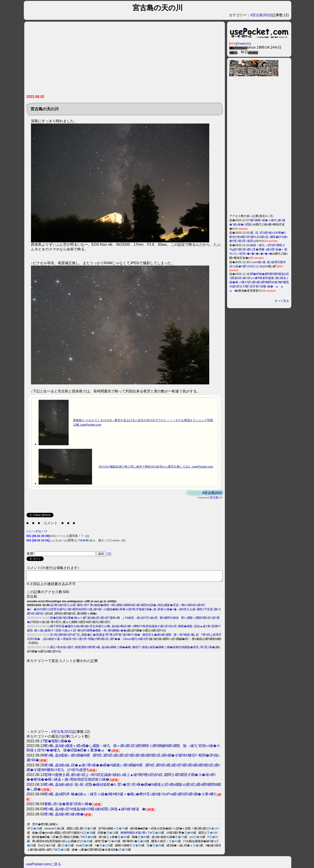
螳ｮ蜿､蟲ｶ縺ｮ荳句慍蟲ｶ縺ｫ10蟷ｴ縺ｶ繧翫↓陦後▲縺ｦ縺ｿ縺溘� (95, 811)
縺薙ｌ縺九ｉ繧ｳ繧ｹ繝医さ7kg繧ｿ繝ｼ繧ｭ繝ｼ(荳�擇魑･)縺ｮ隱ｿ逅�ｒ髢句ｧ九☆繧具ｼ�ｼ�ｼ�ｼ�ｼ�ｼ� (258, 249)
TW (80, 540)
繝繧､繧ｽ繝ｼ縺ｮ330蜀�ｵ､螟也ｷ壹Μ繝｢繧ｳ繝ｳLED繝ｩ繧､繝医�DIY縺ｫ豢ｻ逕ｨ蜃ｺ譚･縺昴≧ (259, 237)
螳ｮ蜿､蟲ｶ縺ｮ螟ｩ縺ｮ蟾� (64, 816)
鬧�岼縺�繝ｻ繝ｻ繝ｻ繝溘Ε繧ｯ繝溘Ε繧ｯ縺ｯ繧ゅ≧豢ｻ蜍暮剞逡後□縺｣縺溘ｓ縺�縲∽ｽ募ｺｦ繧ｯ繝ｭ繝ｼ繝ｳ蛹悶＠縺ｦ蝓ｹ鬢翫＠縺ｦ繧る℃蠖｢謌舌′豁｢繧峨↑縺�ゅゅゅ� (259, 282)
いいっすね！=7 (37, 531)
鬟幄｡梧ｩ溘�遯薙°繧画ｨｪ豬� (68, 806)
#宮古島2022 (261, 15)
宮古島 (214, 498)
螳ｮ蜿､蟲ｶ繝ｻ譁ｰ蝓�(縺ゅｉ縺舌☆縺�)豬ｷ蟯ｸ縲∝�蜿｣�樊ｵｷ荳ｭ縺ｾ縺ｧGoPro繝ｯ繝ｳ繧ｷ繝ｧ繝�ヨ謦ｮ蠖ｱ (130, 796)
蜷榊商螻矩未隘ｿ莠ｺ (134, 835)
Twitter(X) (244, 44)
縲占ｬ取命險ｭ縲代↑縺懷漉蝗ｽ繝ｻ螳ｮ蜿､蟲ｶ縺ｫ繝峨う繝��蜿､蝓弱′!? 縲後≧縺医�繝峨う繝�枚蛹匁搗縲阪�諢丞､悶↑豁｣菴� (132, 649)
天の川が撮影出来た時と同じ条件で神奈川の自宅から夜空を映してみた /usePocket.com (156, 467)
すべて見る (282, 301)
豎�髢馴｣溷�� (58, 743)
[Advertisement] (103, 60)
